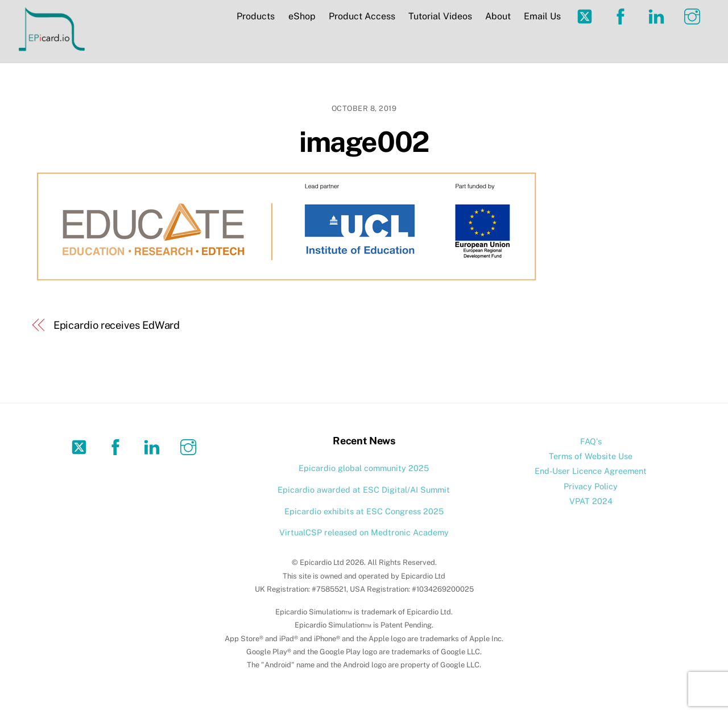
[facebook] (622, 16)
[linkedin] (658, 16)
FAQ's (591, 441)
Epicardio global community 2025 (364, 468)
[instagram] (694, 16)
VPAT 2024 (591, 501)
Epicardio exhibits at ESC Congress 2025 (364, 511)
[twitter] (587, 16)
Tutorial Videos (440, 16)
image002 (364, 142)
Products (256, 16)
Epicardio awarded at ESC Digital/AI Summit (364, 490)
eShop (302, 16)
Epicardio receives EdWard (117, 325)
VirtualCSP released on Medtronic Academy (364, 532)
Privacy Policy (591, 486)
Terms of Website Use (591, 456)
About (498, 16)
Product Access (362, 16)
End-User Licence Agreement (591, 471)
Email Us (542, 16)
